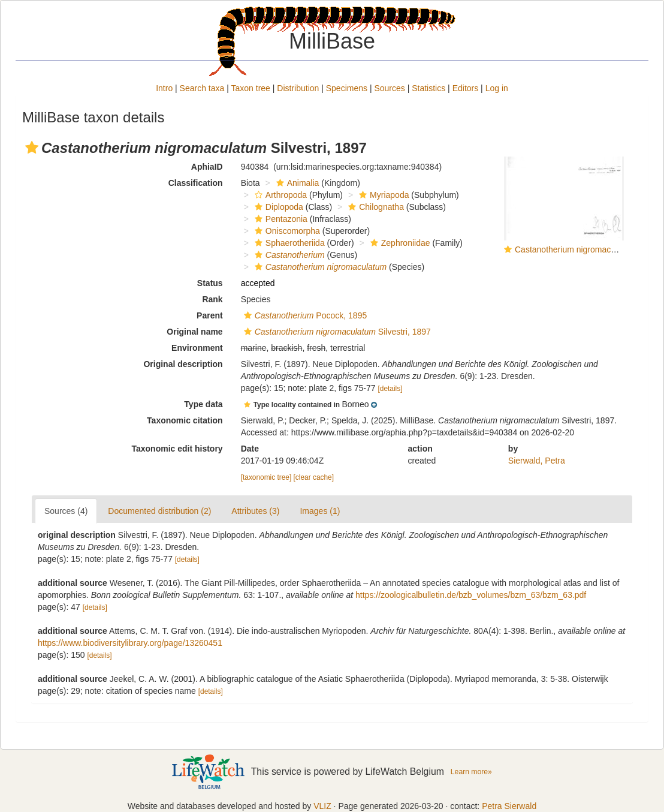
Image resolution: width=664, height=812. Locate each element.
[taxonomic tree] (266, 477)
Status (210, 283)
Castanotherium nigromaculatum (575, 249)
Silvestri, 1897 (336, 332)
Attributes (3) (255, 511)
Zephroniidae (399, 243)
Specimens (347, 88)
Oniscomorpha (286, 231)
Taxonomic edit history (177, 449)
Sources (389, 88)
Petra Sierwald (509, 806)
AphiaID (207, 167)
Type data (203, 404)
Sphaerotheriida (288, 243)
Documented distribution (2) (159, 511)
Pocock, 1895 (304, 315)
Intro (164, 88)
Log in (497, 88)
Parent (210, 315)
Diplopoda (277, 207)
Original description (183, 364)
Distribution (298, 88)
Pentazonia (280, 219)
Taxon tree (251, 88)
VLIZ (322, 806)
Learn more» (471, 772)
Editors (466, 88)
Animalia (296, 183)
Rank (212, 299)
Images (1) (320, 511)
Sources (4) (66, 511)
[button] (32, 148)
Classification (196, 183)
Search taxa (202, 88)
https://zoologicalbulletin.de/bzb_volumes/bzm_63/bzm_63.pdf (471, 595)
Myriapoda (382, 195)
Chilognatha (375, 207)
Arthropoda (279, 195)
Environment (197, 348)
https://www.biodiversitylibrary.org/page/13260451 (130, 643)
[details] (390, 389)
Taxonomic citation (185, 420)
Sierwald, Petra (537, 461)
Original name (194, 332)
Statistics (428, 88)
